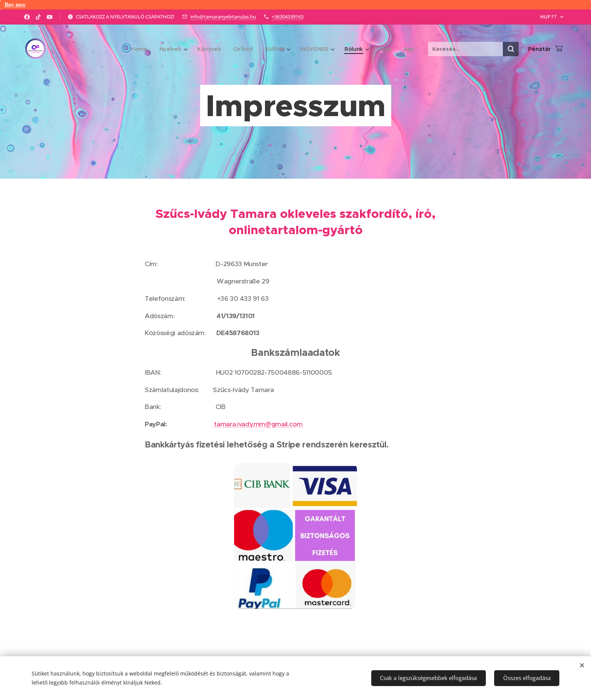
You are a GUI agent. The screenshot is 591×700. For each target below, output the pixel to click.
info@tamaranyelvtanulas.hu (223, 17)
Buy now (15, 5)
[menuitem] (135, 49)
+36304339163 (288, 17)
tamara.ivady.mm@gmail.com (258, 424)
